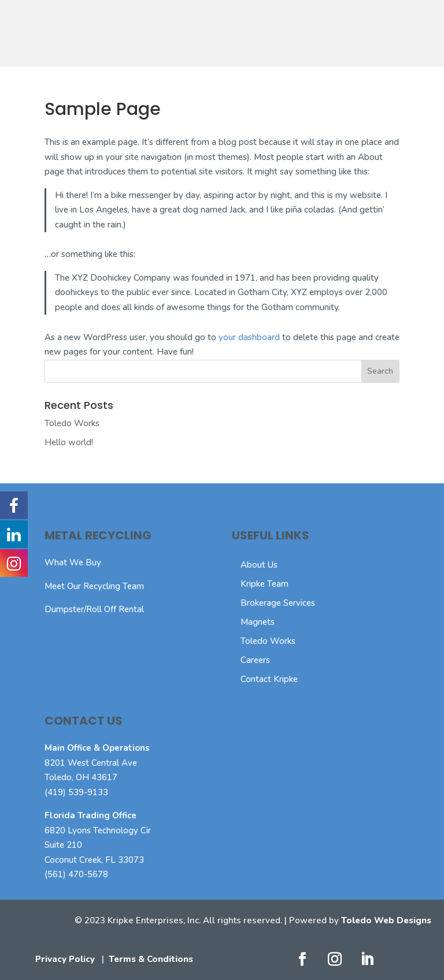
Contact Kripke (269, 679)
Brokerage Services (278, 603)
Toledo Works (72, 423)
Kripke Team (264, 584)
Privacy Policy (65, 959)
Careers (255, 660)
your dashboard (249, 337)
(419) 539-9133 (76, 792)
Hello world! (69, 442)
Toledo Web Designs (386, 921)
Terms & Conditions (151, 959)
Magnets (258, 622)
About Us (259, 565)
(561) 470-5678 (76, 874)
